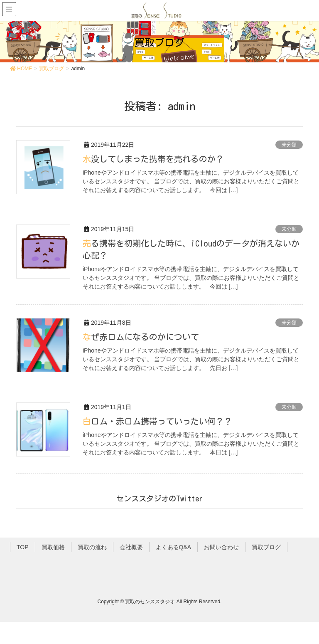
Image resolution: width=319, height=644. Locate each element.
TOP (23, 546)
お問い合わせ (221, 546)
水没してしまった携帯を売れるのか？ (153, 159)
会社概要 (131, 546)
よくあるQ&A (174, 546)
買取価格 (53, 546)
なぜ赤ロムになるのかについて (141, 336)
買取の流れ (92, 546)
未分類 (289, 145)
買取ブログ (266, 546)
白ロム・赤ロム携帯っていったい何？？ (157, 420)
